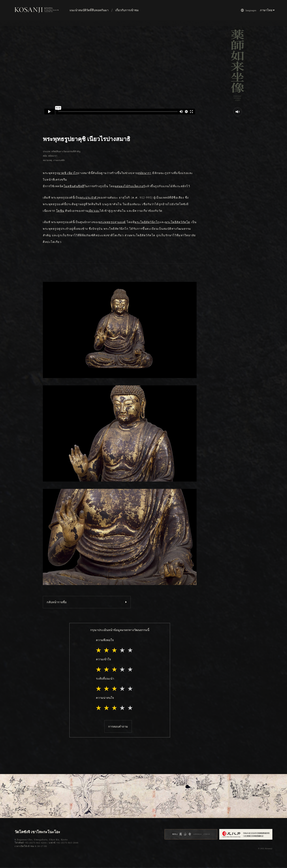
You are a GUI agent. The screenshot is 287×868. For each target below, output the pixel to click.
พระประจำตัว (89, 197)
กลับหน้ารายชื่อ (57, 602)
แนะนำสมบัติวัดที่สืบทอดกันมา (89, 10)
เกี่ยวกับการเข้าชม (127, 10)
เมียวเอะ (94, 211)
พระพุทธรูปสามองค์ (112, 222)
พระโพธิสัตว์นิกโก (147, 222)
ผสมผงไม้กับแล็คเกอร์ (130, 186)
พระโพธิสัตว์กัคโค (178, 222)
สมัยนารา (145, 173)
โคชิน (60, 211)
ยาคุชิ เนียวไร (68, 173)
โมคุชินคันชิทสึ (74, 186)
